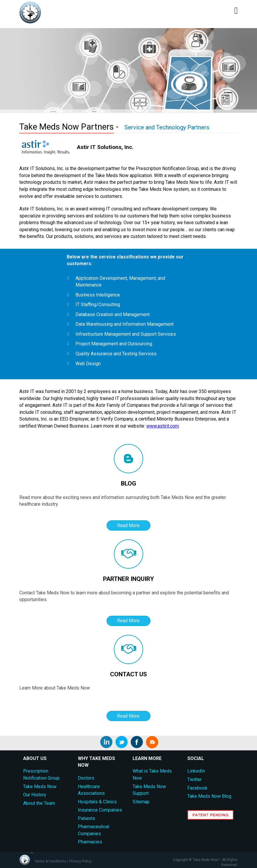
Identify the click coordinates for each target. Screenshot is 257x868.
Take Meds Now (40, 786)
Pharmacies (90, 842)
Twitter (195, 779)
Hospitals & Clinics (97, 802)
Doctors (86, 778)
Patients (86, 818)
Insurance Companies (100, 810)
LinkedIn (196, 771)
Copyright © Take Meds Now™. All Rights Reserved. (205, 862)
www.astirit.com (163, 426)
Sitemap (141, 802)
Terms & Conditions (50, 861)
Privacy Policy (80, 861)
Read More (128, 525)
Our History (35, 795)
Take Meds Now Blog (209, 796)
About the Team (39, 803)
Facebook (197, 788)
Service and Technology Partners (167, 127)
